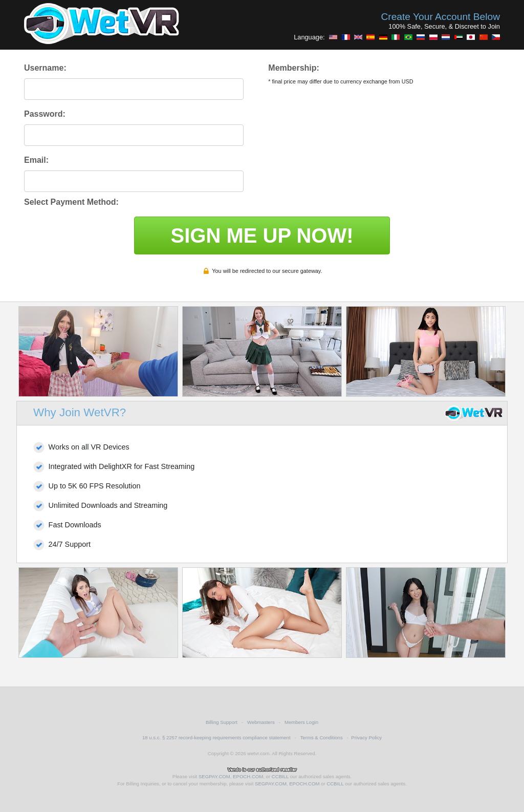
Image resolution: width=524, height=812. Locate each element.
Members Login (301, 722)
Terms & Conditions (322, 738)
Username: (45, 68)
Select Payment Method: (71, 202)
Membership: (294, 68)
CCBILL (280, 776)
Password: (45, 114)
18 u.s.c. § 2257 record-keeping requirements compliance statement (216, 738)
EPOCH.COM (248, 776)
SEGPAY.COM (214, 776)
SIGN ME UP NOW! (262, 236)
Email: (36, 160)
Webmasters (261, 722)
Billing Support (222, 722)
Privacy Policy (366, 738)
